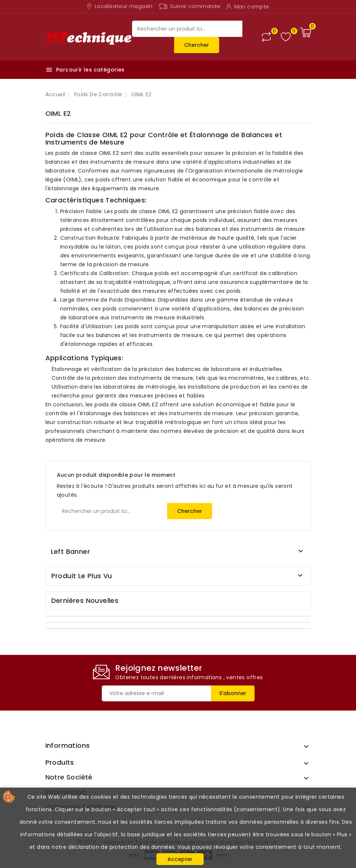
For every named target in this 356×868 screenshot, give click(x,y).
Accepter (180, 859)
